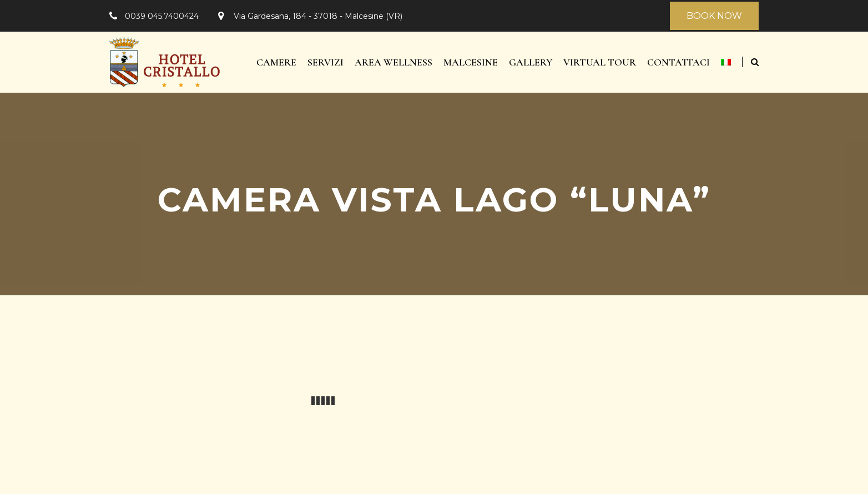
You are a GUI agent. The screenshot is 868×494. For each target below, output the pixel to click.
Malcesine (471, 62)
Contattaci (678, 62)
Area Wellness (393, 62)
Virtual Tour (600, 62)
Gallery (531, 62)
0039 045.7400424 (162, 16)
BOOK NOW (714, 16)
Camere (276, 62)
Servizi (325, 62)
